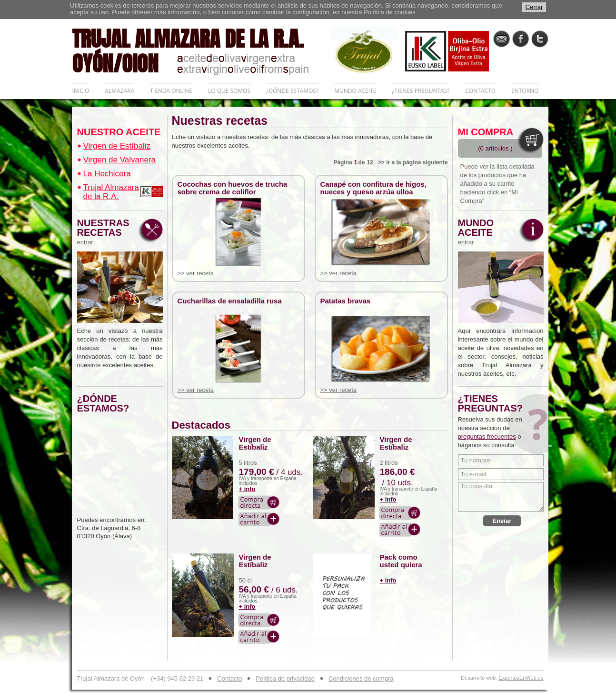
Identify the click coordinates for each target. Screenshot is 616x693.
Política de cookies (389, 12)
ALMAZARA (119, 91)
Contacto (229, 678)
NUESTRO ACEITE (119, 132)
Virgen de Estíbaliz (117, 146)
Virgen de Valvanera (119, 160)
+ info (247, 489)
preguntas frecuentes (487, 437)
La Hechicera (107, 174)
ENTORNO (525, 91)
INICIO (81, 91)
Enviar (502, 521)
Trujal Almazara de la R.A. (111, 192)
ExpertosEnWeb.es (521, 678)
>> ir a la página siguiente (413, 162)
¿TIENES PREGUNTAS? (421, 91)
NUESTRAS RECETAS (106, 232)
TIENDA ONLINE (171, 91)
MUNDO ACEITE (355, 91)
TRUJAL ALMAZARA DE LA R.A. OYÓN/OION (201, 50)
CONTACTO (480, 91)
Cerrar (534, 7)
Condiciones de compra (361, 678)
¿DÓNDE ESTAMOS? (292, 91)
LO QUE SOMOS (229, 91)
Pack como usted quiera (401, 561)
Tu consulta (501, 497)
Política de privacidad (285, 678)
